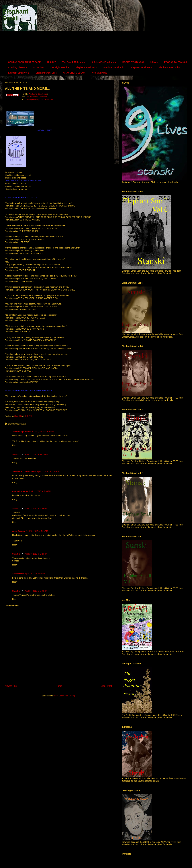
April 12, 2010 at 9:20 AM (43, 432)
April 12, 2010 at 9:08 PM (40, 491)
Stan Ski (16, 454)
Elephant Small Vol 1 (86, 67)
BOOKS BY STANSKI (133, 62)
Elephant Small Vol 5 (19, 73)
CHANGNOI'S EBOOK (74, 73)
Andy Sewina (19, 531)
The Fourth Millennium (74, 62)
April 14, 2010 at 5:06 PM (36, 591)
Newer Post (11, 686)
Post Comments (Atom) (64, 696)
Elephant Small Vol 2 (114, 67)
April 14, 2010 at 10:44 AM (37, 574)
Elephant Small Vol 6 (46, 73)
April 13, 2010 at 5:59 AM (36, 508)
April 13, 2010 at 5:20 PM (37, 531)
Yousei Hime (18, 574)
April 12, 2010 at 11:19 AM (36, 454)
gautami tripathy (20, 491)
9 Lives (154, 62)
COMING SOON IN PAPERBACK (24, 62)
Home (59, 686)
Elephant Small (15, 15)
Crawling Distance (17, 67)
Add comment (13, 606)
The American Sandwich (36, 97)
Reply (15, 445)
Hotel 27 (51, 62)
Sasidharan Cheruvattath (24, 471)
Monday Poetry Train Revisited (39, 99)
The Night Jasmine (60, 67)
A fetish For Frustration (104, 62)
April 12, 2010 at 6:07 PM (48, 471)
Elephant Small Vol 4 (169, 67)
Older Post (106, 686)
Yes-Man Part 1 (100, 73)
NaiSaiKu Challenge (38, 94)
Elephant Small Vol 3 (142, 67)
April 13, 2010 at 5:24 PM (36, 554)
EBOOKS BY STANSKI (176, 62)
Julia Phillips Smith (21, 432)
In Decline (38, 67)
